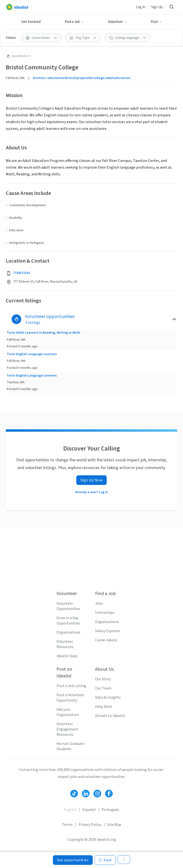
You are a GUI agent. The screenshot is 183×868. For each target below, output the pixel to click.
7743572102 (21, 273)
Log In (141, 7)
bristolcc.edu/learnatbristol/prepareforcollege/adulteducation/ (82, 78)
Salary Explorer (108, 631)
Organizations (68, 632)
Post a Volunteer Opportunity (70, 698)
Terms (67, 825)
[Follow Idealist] (74, 794)
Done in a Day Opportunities (68, 621)
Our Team (103, 688)
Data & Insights (108, 697)
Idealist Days (67, 656)
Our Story (103, 679)
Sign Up (157, 7)
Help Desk (103, 707)
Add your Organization (68, 712)
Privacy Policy (90, 825)
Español (89, 810)
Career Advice (106, 640)
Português (110, 810)
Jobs (99, 603)
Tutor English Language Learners (32, 354)
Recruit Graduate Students (70, 746)
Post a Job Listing (71, 686)
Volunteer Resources (65, 644)
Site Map (114, 825)
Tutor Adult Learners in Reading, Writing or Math (43, 333)
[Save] (105, 860)
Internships (105, 613)
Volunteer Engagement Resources (67, 729)
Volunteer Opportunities (68, 606)
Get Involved (31, 22)
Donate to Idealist (110, 716)
